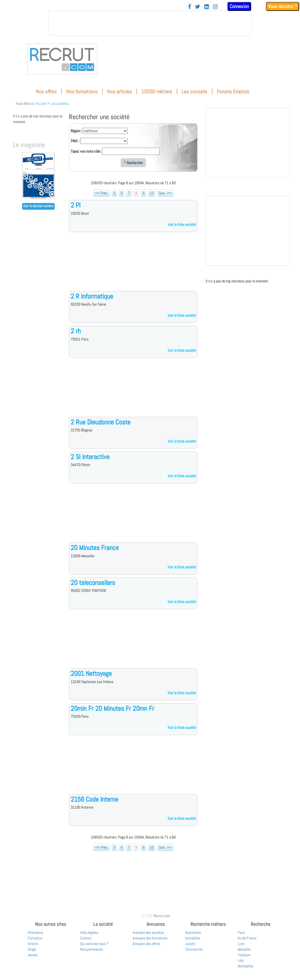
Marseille (244, 949)
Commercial (194, 949)
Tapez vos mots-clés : (86, 151)
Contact (86, 938)
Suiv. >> (165, 193)
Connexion (239, 6)
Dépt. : (75, 141)
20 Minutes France (95, 548)
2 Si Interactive (90, 457)
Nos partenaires (91, 949)
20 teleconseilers (93, 583)
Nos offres (46, 92)
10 (152, 193)
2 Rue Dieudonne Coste (101, 422)
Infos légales (89, 932)
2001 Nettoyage (91, 673)
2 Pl (76, 205)
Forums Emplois (233, 92)
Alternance (35, 932)
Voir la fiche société (182, 225)
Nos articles (119, 92)
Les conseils (194, 92)
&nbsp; (150, 23)
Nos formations (82, 92)
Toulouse (244, 955)
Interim (33, 944)
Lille (241, 960)
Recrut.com (162, 916)
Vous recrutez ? (283, 6)
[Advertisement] (133, 266)
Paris (241, 932)
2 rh (76, 331)
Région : (76, 131)
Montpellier (246, 966)
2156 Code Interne (94, 799)
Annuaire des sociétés (148, 932)
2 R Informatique (92, 296)
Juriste (190, 944)
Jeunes (33, 955)
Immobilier (193, 938)
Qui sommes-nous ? (94, 944)
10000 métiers (157, 92)
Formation (35, 938)
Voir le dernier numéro (38, 206)
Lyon (241, 944)
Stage (32, 949)
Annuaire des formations (150, 938)
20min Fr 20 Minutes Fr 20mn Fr (112, 708)
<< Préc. (102, 193)
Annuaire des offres (146, 944)
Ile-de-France (247, 938)
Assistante (193, 932)
